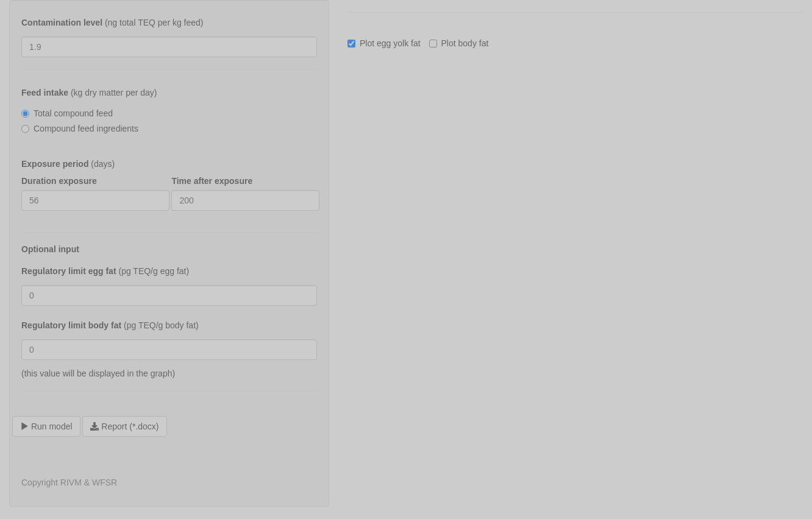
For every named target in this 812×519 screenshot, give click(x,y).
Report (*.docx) (124, 426)
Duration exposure (59, 181)
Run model (46, 426)
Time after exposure (212, 181)
